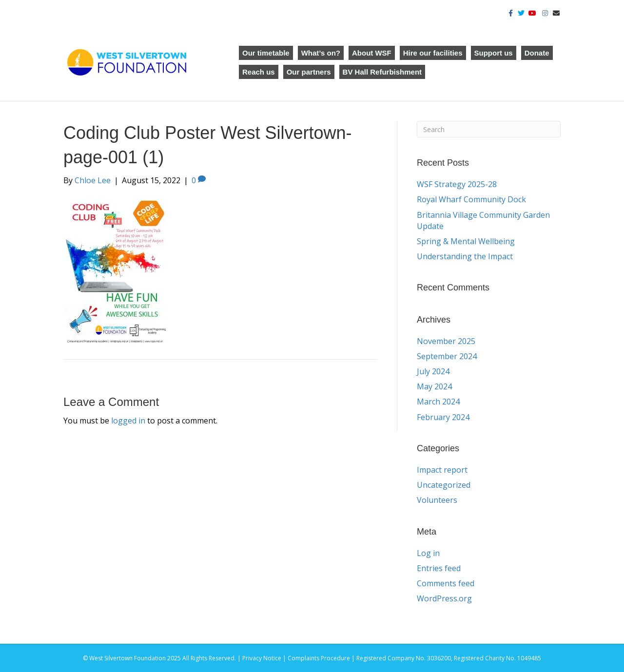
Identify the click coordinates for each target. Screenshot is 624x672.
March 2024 (438, 402)
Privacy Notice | (265, 658)
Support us (494, 53)
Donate (537, 53)
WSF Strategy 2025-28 (457, 184)
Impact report (442, 470)
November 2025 (446, 341)
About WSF (372, 53)
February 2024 (443, 417)
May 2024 (434, 386)
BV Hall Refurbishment (382, 72)
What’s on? (321, 53)
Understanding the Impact (466, 256)
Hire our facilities (433, 53)
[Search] (489, 129)
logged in (128, 421)
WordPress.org (444, 598)
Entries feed (439, 568)
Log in (428, 553)
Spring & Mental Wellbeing (466, 241)
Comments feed (446, 583)
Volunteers (437, 500)
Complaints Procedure (319, 658)
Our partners (309, 72)
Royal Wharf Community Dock (471, 199)
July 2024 (433, 371)
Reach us (259, 72)
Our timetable (266, 53)
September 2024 (447, 356)
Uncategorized (444, 485)
